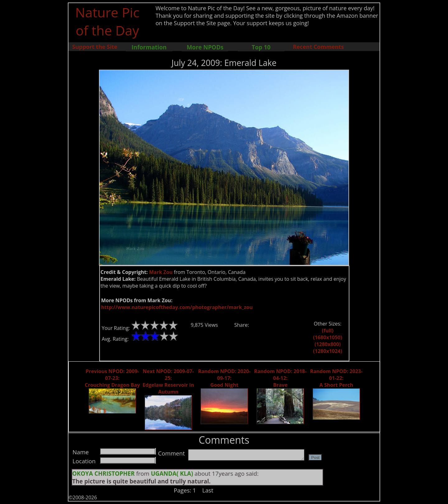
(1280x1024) (327, 351)
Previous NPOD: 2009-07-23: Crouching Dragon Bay (112, 378)
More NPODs (205, 47)
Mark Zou (161, 272)
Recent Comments (318, 47)
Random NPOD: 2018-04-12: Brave (280, 378)
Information (149, 47)
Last (208, 490)
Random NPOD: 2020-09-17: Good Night (224, 378)
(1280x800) (328, 344)
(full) (327, 331)
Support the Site (95, 47)
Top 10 (261, 47)
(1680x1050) (327, 337)
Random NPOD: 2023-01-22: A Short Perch (336, 378)
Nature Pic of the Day (107, 21)
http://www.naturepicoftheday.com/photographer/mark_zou (177, 307)
